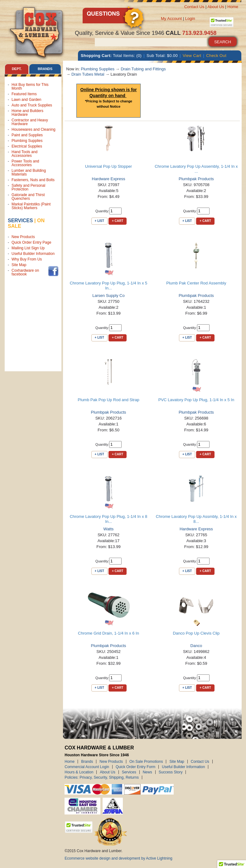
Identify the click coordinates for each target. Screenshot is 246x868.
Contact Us (194, 7)
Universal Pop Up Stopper (109, 166)
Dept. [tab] (17, 69)
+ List (99, 221)
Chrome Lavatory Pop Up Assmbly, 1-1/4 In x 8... (196, 519)
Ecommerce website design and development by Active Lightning (118, 858)
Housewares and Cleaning (34, 129)
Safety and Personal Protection (28, 187)
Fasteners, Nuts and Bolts (33, 180)
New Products (23, 237)
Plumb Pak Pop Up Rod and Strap (108, 400)
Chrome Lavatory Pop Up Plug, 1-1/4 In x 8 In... (109, 519)
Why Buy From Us (27, 259)
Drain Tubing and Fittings (143, 69)
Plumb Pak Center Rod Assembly (196, 283)
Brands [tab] (45, 69)
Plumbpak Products (196, 179)
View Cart (192, 56)
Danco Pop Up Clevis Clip (196, 633)
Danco (196, 646)
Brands (87, 762)
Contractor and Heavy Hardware (30, 122)
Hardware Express (109, 179)
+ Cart (118, 221)
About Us (216, 7)
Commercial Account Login (87, 767)
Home (233, 7)
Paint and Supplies (27, 135)
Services (20, 221)
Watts (109, 529)
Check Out (216, 56)
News (147, 772)
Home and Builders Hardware (27, 113)
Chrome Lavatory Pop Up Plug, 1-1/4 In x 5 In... (109, 286)
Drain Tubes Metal (88, 74)
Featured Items (24, 94)
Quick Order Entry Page (31, 242)
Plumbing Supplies (27, 141)
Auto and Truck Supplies (32, 105)
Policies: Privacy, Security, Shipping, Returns (102, 777)
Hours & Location (79, 772)
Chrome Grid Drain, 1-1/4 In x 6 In (109, 633)
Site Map (19, 265)
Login (190, 19)
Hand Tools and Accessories (24, 154)
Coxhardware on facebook (25, 272)
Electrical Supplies (27, 146)
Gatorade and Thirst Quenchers (28, 197)
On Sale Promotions (146, 762)
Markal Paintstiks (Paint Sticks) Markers (31, 206)
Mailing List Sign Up (28, 248)
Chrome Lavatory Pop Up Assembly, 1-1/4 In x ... (196, 169)
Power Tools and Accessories (25, 163)
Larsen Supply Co (108, 296)
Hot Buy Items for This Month (30, 87)
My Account (171, 19)
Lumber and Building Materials (29, 172)
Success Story (171, 772)
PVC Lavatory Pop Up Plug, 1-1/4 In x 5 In (196, 400)
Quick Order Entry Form (135, 767)
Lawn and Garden (26, 100)
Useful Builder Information (33, 254)
